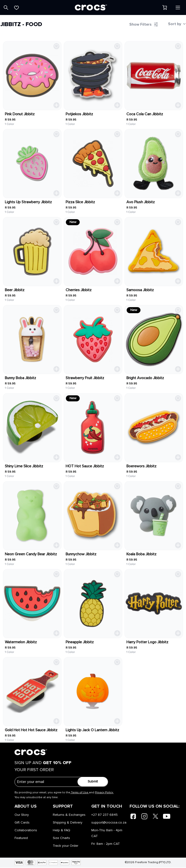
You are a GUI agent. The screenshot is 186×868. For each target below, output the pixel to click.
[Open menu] (178, 7)
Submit (90, 782)
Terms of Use (80, 793)
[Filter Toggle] (141, 26)
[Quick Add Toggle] (55, 103)
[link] (32, 74)
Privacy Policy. (104, 793)
